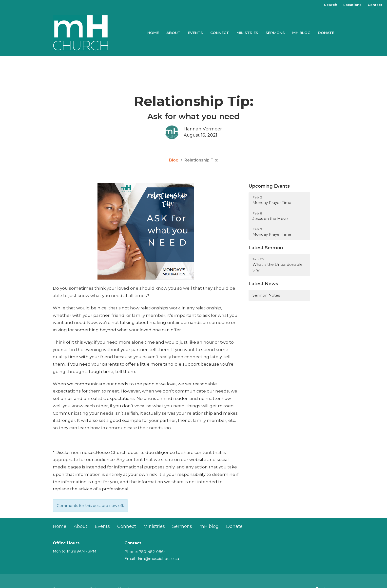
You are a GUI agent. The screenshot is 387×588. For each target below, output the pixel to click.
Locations (352, 5)
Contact (375, 5)
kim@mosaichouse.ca (158, 559)
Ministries (247, 33)
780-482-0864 (152, 552)
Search (331, 5)
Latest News (263, 284)
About (173, 33)
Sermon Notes (266, 295)
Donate (326, 33)
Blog (174, 160)
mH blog (301, 33)
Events (195, 33)
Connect (220, 33)
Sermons (275, 33)
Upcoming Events (269, 186)
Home (153, 33)
